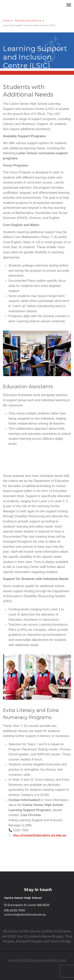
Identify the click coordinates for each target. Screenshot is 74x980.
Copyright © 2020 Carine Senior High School (37, 960)
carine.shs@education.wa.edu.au (25, 914)
